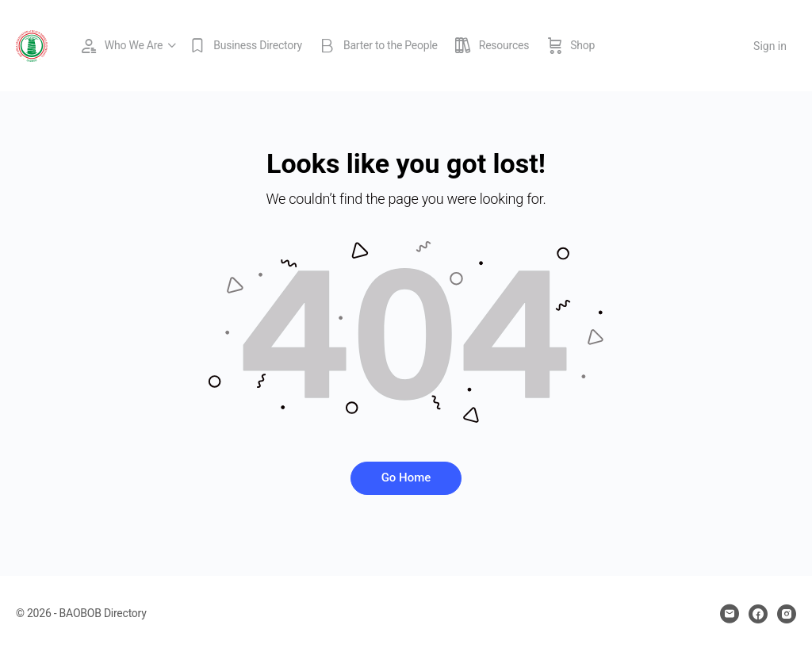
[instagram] (787, 614)
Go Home (406, 477)
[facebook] (758, 614)
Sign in (770, 46)
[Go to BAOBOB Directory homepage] (32, 44)
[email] (730, 614)
